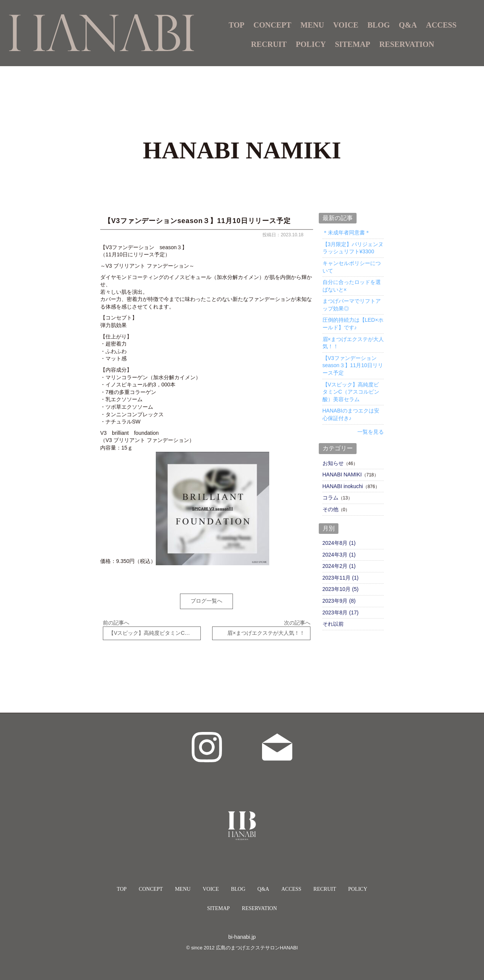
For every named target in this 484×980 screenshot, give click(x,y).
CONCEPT (272, 25)
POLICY (311, 44)
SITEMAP (353, 44)
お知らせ (333, 463)
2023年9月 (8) (339, 601)
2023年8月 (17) (341, 612)
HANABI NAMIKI (342, 474)
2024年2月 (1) (339, 566)
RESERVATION (407, 44)
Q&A (408, 25)
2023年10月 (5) (341, 589)
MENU (183, 884)
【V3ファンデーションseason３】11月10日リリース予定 (353, 365)
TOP (237, 25)
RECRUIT (269, 44)
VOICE (346, 25)
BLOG (379, 25)
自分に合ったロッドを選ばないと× (352, 286)
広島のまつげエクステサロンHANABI (257, 942)
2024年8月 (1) (339, 543)
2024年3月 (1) (339, 555)
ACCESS (441, 25)
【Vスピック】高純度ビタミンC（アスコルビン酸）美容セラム (351, 392)
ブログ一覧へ (206, 601)
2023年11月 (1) (341, 578)
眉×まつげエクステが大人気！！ (353, 343)
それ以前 (333, 624)
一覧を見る (371, 432)
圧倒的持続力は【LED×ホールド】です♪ (353, 324)
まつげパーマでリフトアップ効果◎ (352, 305)
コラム (330, 498)
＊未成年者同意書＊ (346, 233)
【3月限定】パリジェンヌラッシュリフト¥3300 (353, 248)
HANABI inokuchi (343, 486)
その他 (330, 509)
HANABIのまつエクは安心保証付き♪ (351, 414)
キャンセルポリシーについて (352, 267)
